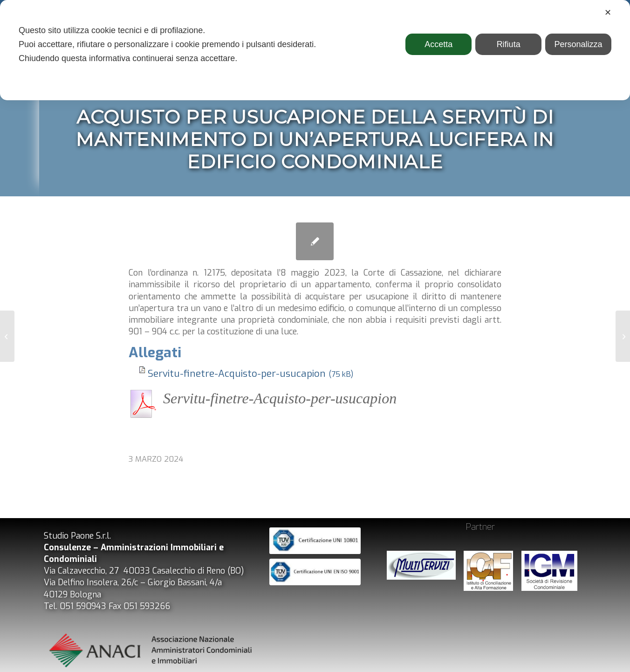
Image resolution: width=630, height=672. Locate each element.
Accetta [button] (438, 44)
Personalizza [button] (579, 44)
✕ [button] (608, 13)
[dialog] (315, 50)
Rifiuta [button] (509, 44)
